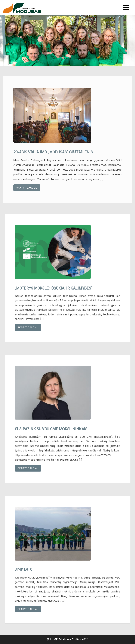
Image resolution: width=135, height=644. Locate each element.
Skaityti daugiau (27, 188)
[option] (67, 41)
